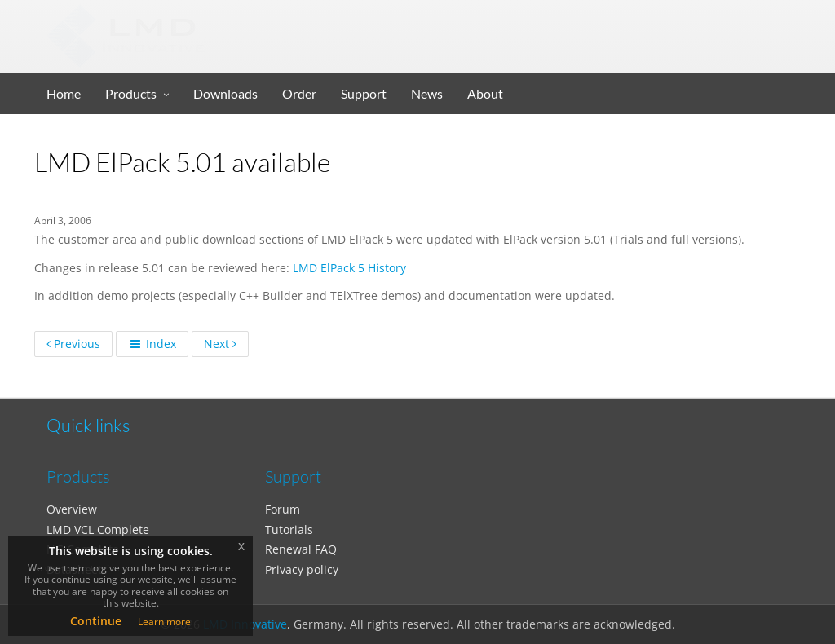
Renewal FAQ (301, 549)
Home (64, 93)
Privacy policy (302, 569)
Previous (73, 344)
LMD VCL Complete (98, 529)
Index (152, 344)
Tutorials (289, 529)
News (427, 93)
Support (364, 93)
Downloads (225, 93)
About (485, 93)
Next (220, 344)
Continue (96, 621)
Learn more (164, 622)
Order (299, 93)
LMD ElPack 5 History (349, 268)
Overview (72, 509)
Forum (283, 509)
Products (131, 93)
